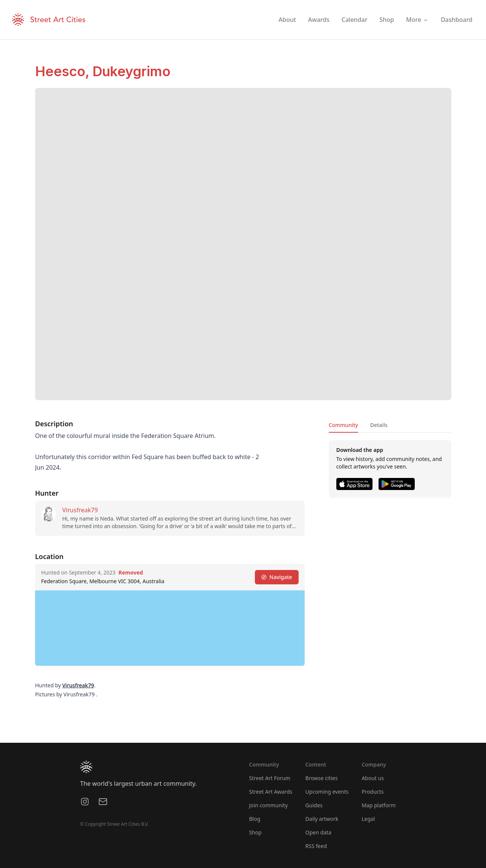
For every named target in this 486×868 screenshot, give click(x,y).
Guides (314, 805)
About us (373, 778)
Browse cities (322, 778)
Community (343, 425)
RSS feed (316, 846)
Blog (255, 819)
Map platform (379, 805)
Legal (368, 819)
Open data (318, 832)
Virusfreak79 (80, 510)
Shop (255, 832)
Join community (269, 805)
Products (373, 792)
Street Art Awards (271, 792)
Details (379, 425)
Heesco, (64, 71)
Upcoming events (327, 792)
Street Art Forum (270, 778)
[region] (170, 628)
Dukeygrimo (131, 71)
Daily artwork (322, 819)
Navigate (276, 577)
